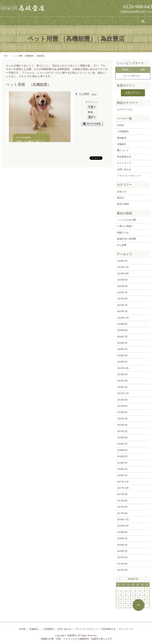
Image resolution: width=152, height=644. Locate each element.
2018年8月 (122, 456)
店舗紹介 (37, 22)
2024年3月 (122, 361)
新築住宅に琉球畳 (126, 238)
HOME (26, 22)
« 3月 (120, 578)
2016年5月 (122, 538)
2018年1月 (122, 475)
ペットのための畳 (126, 219)
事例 (62, 22)
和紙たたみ (123, 232)
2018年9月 (122, 449)
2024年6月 (122, 342)
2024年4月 (122, 355)
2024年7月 (122, 336)
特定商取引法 (124, 156)
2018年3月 (122, 462)
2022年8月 (122, 405)
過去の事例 (123, 203)
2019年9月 (122, 437)
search (127, 22)
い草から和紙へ (125, 225)
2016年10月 (123, 525)
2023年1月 (122, 386)
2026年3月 (122, 260)
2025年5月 (122, 292)
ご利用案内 (51, 22)
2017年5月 (122, 506)
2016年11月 (123, 519)
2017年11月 (123, 481)
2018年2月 (122, 468)
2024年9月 (122, 323)
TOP (6, 56)
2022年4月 (122, 424)
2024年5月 (122, 348)
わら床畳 (122, 244)
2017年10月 (123, 487)
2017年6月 (122, 500)
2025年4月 (122, 298)
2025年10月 (123, 273)
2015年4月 (122, 563)
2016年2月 (122, 550)
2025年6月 (122, 285)
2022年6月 (122, 412)
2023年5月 (122, 374)
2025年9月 (122, 279)
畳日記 (86, 22)
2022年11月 (123, 393)
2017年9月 (122, 494)
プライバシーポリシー (129, 175)
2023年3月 (122, 380)
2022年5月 (122, 418)
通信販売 (98, 22)
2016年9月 (122, 531)
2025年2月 (122, 304)
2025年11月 (123, 266)
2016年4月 (122, 544)
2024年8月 (122, 330)
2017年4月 (122, 512)
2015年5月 (122, 557)
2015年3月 (122, 569)
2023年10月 (123, 367)
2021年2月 (122, 430)
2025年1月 (122, 311)
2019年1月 (122, 443)
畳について (74, 22)
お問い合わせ (113, 22)
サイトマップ (124, 162)
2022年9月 (122, 399)
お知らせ (122, 191)
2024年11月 (123, 317)
